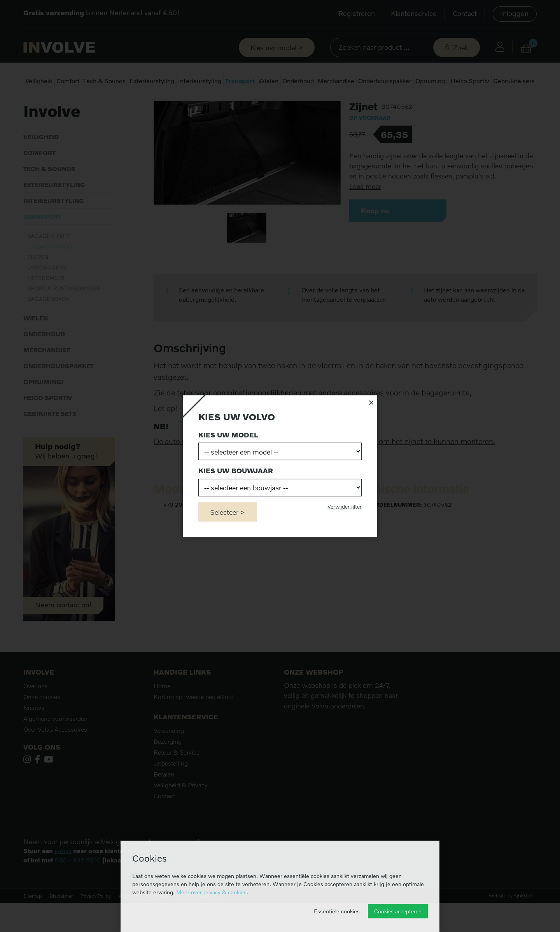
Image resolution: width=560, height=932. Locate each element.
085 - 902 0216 (78, 889)
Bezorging (168, 771)
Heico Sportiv (470, 81)
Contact (465, 13)
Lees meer (365, 216)
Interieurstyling (200, 81)
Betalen (164, 803)
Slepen (38, 286)
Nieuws (34, 737)
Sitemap (32, 925)
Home (31, 105)
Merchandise (336, 81)
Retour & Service (177, 782)
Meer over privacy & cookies (211, 892)
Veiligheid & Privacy (181, 814)
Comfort (68, 81)
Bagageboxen (48, 328)
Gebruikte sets (514, 81)
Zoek (461, 47)
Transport (240, 81)
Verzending (169, 760)
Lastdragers (47, 296)
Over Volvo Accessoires (55, 759)
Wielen (268, 81)
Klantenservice (414, 13)
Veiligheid (39, 81)
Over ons (36, 715)
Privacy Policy (96, 925)
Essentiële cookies (337, 911)
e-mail (63, 880)
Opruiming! (431, 81)
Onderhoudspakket (385, 81)
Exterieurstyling (152, 81)
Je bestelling (171, 792)
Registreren (357, 13)
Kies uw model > (277, 47)
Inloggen (515, 13)
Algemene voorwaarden (55, 748)
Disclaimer (61, 925)
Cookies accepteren (398, 911)
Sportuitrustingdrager (64, 317)
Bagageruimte (49, 265)
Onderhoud (298, 81)
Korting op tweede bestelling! (194, 726)
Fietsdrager (46, 307)
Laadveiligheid (100, 105)
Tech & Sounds (104, 81)
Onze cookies (42, 726)
